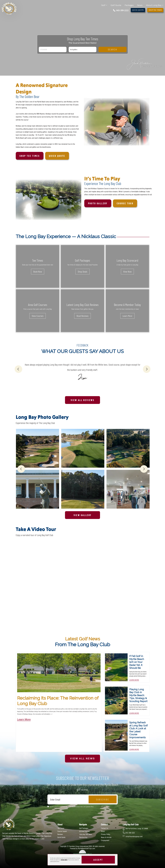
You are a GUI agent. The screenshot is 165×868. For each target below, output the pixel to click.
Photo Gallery (98, 203)
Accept (98, 860)
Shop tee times (30, 156)
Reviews (60, 834)
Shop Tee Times (155, 10)
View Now (127, 272)
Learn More (127, 316)
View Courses (38, 316)
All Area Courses (84, 831)
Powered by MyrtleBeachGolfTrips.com (82, 848)
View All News (82, 759)
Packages (129, 5)
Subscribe (103, 799)
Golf (104, 5)
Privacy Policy (106, 834)
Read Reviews (82, 316)
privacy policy (64, 860)
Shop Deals (82, 272)
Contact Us (105, 828)
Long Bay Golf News (86, 834)
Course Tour (125, 203)
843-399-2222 (121, 10)
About (103, 831)
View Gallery (83, 515)
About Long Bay (155, 5)
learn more (134, 680)
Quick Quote (138, 10)
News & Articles (106, 837)
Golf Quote (116, 5)
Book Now (38, 272)
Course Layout (62, 831)
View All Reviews (82, 400)
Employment (105, 840)
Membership (83, 837)
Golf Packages (84, 828)
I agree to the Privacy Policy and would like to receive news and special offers (72, 806)
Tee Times (61, 828)
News (140, 5)
